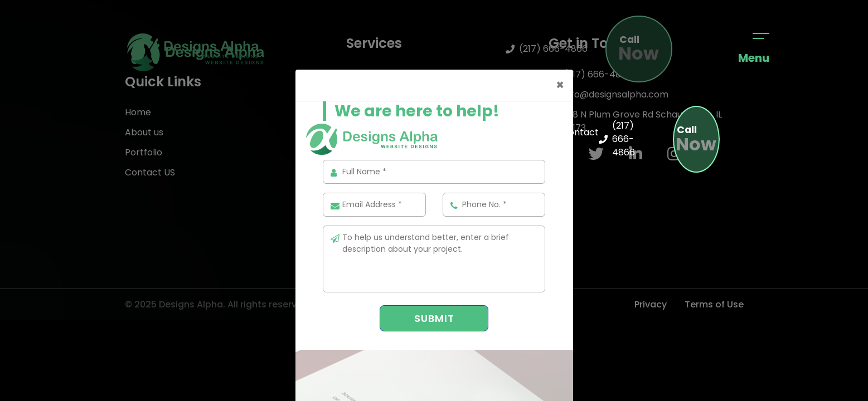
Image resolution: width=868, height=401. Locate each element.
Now (696, 140)
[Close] (560, 85)
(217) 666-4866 (617, 139)
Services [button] (516, 139)
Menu (754, 49)
